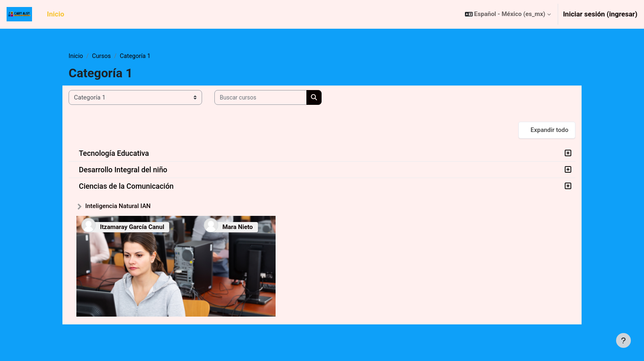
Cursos (102, 56)
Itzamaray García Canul (132, 227)
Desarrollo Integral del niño (123, 170)
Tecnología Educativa (114, 154)
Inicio (76, 56)
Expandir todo (550, 130)
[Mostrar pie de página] (623, 340)
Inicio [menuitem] (55, 14)
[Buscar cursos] (261, 98)
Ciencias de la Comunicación (126, 186)
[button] (508, 14)
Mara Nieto (237, 227)
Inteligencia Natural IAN (118, 206)
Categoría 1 (137, 56)
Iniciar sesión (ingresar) (600, 14)
